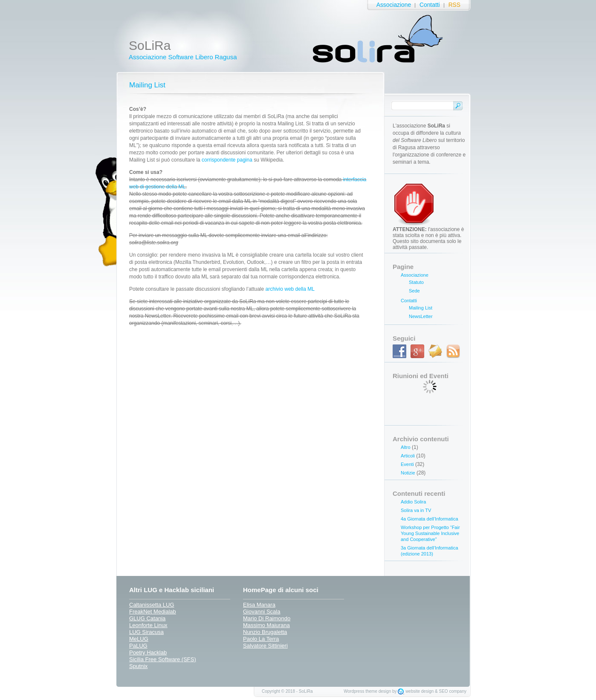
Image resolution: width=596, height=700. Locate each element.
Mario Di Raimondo (267, 618)
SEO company (453, 691)
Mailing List (147, 85)
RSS (454, 5)
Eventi (407, 464)
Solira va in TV (416, 510)
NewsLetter (421, 316)
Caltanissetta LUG (152, 605)
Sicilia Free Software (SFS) (163, 659)
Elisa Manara (259, 605)
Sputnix (138, 666)
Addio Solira (413, 502)
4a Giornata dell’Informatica (430, 519)
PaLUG (138, 646)
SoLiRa (150, 45)
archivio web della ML (290, 289)
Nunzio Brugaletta (265, 632)
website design (420, 691)
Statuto (416, 282)
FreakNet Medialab (153, 612)
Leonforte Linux (148, 625)
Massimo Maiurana (266, 625)
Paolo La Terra (261, 639)
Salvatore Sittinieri (265, 646)
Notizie (408, 473)
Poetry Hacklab (148, 652)
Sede (414, 291)
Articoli (408, 456)
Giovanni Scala (262, 612)
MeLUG (139, 639)
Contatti (430, 5)
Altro (406, 447)
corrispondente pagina (227, 160)
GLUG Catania (147, 618)
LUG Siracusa (146, 632)
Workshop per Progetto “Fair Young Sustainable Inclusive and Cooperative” (430, 533)
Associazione (394, 5)
